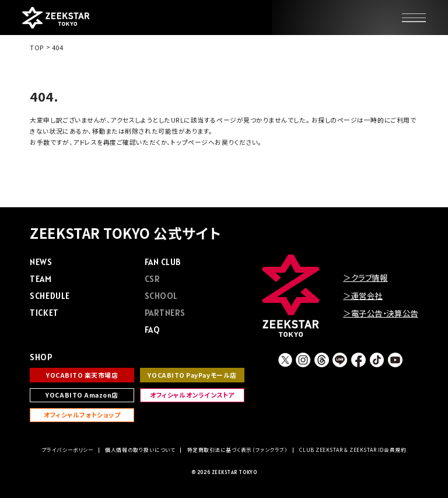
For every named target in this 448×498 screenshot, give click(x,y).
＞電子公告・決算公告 (380, 313)
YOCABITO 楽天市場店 (82, 375)
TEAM (41, 279)
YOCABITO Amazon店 (82, 395)
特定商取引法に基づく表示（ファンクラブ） (238, 450)
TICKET (44, 313)
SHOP (41, 357)
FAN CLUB (163, 262)
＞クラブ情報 (365, 277)
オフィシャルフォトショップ (82, 415)
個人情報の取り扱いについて (140, 450)
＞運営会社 (363, 295)
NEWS (41, 262)
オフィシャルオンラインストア (192, 395)
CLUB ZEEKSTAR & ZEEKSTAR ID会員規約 (353, 450)
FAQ (153, 330)
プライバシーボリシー (68, 450)
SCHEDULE (50, 296)
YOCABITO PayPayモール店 (192, 375)
